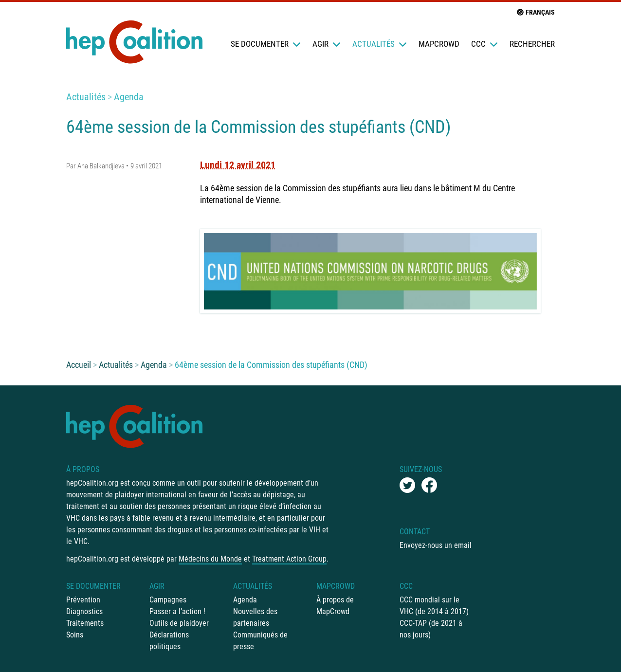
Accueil (79, 365)
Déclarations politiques (169, 641)
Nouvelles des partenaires (255, 617)
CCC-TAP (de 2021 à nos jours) (431, 629)
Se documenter (266, 44)
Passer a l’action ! (177, 611)
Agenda (129, 97)
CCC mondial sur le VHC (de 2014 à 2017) (434, 606)
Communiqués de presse (260, 641)
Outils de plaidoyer (179, 623)
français (535, 12)
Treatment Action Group (289, 559)
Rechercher (532, 44)
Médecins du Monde (210, 559)
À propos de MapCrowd (335, 606)
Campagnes (168, 600)
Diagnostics (84, 611)
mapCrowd (439, 44)
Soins (75, 635)
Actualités (380, 44)
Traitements (85, 623)
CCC (484, 44)
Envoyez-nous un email (436, 545)
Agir (327, 44)
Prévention (83, 600)
